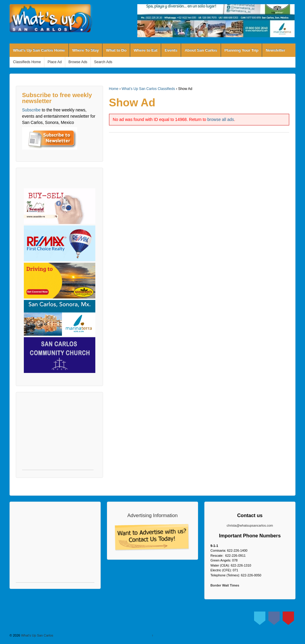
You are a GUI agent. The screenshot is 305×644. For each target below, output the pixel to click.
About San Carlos (201, 50)
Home (114, 89)
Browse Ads (78, 62)
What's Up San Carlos (37, 635)
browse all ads (221, 119)
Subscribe (31, 110)
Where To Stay (85, 50)
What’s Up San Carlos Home (39, 50)
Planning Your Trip (241, 50)
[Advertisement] (58, 434)
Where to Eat (146, 50)
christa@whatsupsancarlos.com (250, 525)
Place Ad (55, 62)
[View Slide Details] (216, 21)
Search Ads (103, 62)
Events (171, 50)
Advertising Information (153, 515)
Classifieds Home (27, 62)
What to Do (116, 50)
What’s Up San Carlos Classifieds (148, 89)
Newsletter (276, 50)
